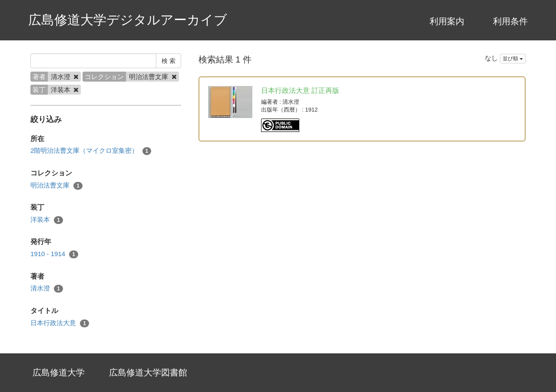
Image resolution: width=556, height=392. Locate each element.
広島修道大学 (59, 372)
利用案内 (447, 21)
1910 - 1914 (54, 254)
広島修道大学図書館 (148, 372)
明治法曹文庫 (56, 186)
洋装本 (47, 220)
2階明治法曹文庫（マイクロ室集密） (91, 151)
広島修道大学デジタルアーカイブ (128, 20)
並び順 (513, 59)
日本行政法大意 (60, 323)
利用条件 (510, 21)
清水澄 (47, 288)
